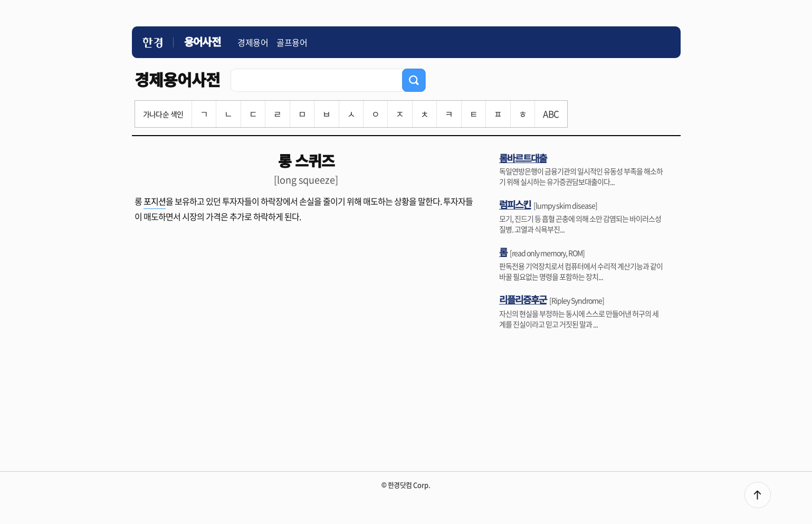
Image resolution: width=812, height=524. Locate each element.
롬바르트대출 (523, 158)
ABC (551, 114)
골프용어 (292, 42)
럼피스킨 (515, 204)
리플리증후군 (523, 299)
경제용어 (253, 42)
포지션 (155, 201)
